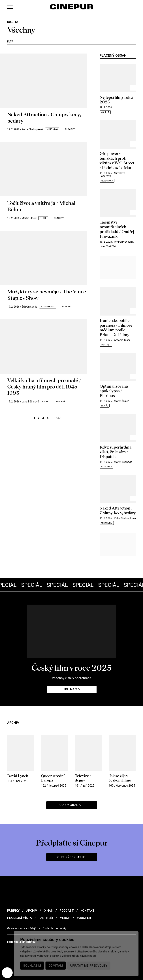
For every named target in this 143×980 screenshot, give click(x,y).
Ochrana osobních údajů (22, 928)
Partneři (46, 918)
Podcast (67, 911)
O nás (48, 911)
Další (85, 418)
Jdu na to (72, 689)
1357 (57, 418)
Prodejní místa (20, 918)
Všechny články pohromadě (72, 678)
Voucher (84, 918)
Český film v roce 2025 (71, 668)
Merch (65, 918)
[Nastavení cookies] (7, 973)
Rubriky (13, 911)
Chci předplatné (71, 857)
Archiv (32, 911)
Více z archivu (71, 805)
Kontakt (87, 911)
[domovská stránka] (72, 7)
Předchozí (9, 418)
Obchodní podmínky (55, 928)
